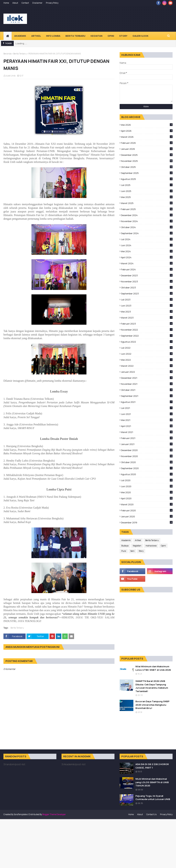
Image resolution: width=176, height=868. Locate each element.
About (15, 3)
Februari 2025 (147, 209)
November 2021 (147, 384)
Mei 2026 (147, 125)
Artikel (138, 540)
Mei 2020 (147, 492)
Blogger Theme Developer (54, 814)
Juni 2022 (147, 354)
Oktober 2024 (147, 227)
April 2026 (147, 131)
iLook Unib (11, 76)
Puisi (124, 551)
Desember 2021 (147, 378)
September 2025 (147, 173)
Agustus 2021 (147, 402)
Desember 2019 (147, 522)
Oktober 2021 (147, 390)
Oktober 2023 (147, 287)
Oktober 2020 (147, 462)
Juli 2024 (147, 239)
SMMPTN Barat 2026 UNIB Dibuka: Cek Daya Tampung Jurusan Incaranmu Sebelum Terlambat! (152, 686)
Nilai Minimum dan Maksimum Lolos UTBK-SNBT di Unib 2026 (153, 668)
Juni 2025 (147, 191)
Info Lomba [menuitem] (53, 36)
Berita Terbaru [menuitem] (75, 36)
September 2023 (147, 294)
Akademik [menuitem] (20, 36)
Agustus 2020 (147, 474)
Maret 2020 (147, 504)
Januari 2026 (147, 149)
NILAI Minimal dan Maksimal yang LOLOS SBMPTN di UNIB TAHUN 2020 (152, 782)
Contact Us (151, 814)
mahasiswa (151, 546)
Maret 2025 (147, 203)
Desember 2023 (147, 275)
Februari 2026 (147, 143)
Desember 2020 (147, 450)
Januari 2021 (147, 444)
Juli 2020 (147, 480)
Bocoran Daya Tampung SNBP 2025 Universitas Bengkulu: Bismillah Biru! (152, 705)
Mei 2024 (147, 251)
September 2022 (147, 336)
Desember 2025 (147, 155)
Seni (132, 551)
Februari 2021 (147, 438)
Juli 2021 (147, 408)
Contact (25, 3)
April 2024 (147, 257)
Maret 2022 (147, 366)
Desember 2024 (147, 215)
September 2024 (147, 233)
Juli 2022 (147, 348)
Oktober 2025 (147, 167)
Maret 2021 (147, 432)
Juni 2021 (147, 414)
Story (141, 551)
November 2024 (147, 221)
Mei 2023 (147, 312)
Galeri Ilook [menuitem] (141, 36)
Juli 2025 (147, 185)
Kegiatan (137, 546)
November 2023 (147, 281)
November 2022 (147, 330)
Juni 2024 (147, 245)
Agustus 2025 (147, 179)
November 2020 (147, 456)
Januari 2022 (147, 372)
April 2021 (147, 426)
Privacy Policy (52, 3)
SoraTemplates (21, 814)
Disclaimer (37, 3)
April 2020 (147, 498)
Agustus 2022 (147, 342)
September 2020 (147, 468)
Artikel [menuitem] (36, 36)
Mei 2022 (147, 360)
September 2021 (147, 396)
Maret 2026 (147, 137)
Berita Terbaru (20, 54)
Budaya (125, 546)
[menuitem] (8, 36)
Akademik (126, 540)
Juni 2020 (147, 486)
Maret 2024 (147, 263)
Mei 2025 (147, 197)
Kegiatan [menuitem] (97, 36)
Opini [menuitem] (111, 36)
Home (6, 3)
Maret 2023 (147, 318)
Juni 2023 (147, 306)
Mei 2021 (147, 420)
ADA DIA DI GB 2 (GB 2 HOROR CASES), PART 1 (152, 766)
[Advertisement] (88, 843)
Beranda (7, 54)
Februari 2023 (147, 324)
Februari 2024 (147, 269)
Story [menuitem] (123, 36)
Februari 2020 (147, 510)
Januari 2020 (147, 516)
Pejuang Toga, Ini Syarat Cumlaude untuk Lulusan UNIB (153, 798)
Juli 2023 (147, 300)
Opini (163, 546)
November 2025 (147, 161)
